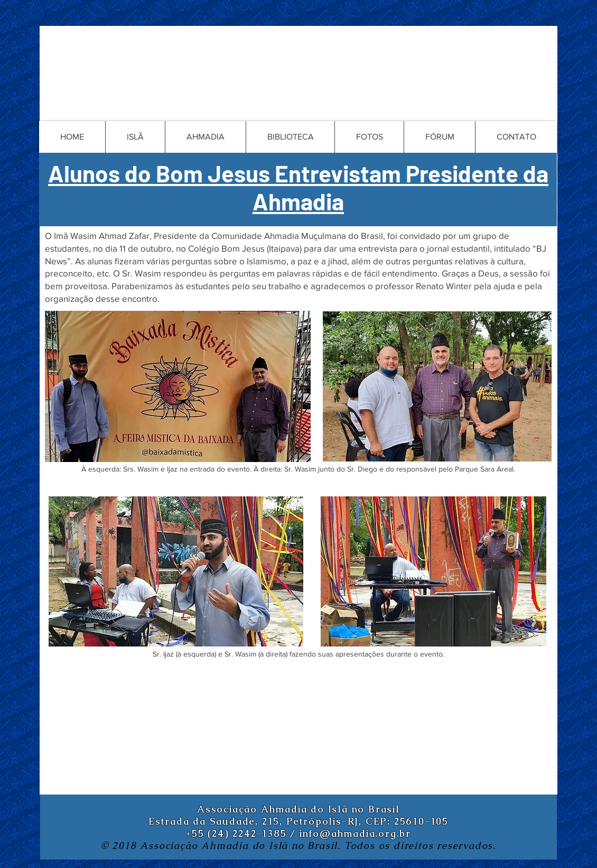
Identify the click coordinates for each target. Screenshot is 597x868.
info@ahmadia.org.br (355, 833)
